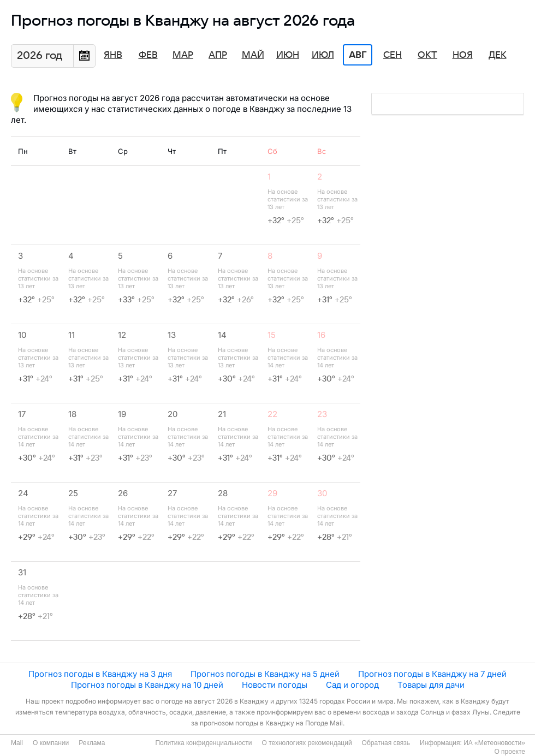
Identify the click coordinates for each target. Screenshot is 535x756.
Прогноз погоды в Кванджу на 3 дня (100, 674)
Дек (498, 55)
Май (253, 55)
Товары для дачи (431, 685)
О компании (51, 743)
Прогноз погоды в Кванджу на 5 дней (265, 674)
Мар (183, 55)
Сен (393, 55)
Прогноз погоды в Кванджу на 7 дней (432, 674)
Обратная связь (386, 743)
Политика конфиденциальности (203, 743)
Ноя (463, 55)
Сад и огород (352, 685)
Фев (148, 55)
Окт (427, 55)
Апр (218, 55)
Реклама (92, 743)
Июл (323, 55)
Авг (358, 55)
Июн (288, 55)
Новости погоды (275, 685)
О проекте (510, 752)
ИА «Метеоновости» (494, 743)
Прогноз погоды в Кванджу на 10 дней (147, 685)
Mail (17, 743)
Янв (113, 55)
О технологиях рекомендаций (307, 743)
